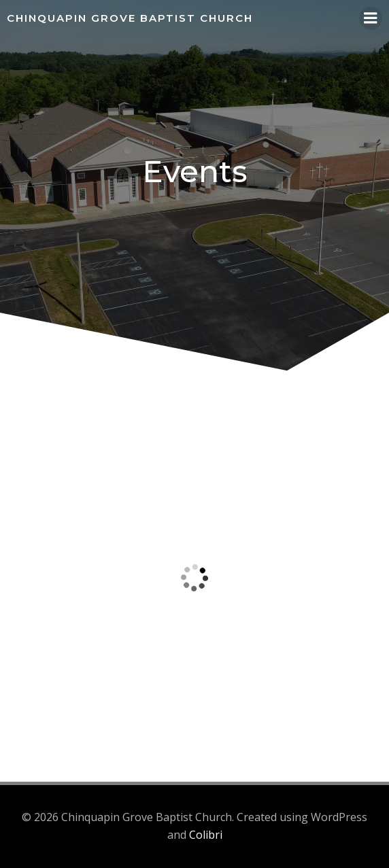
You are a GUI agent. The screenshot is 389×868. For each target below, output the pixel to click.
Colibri (206, 835)
